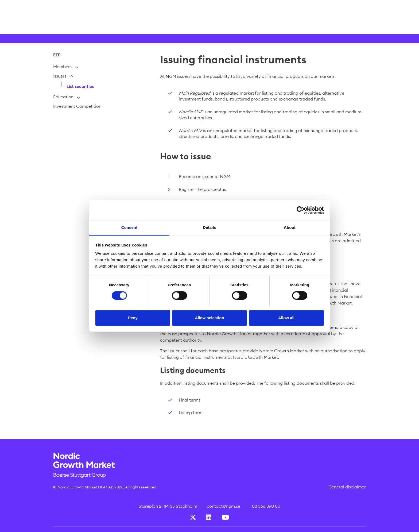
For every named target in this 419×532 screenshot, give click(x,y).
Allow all (286, 318)
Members (62, 67)
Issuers (60, 76)
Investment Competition (77, 106)
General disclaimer (347, 487)
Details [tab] (210, 227)
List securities (80, 86)
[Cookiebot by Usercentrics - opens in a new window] (300, 210)
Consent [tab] (129, 227)
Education (63, 97)
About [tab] (290, 227)
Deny (133, 318)
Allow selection (209, 318)
